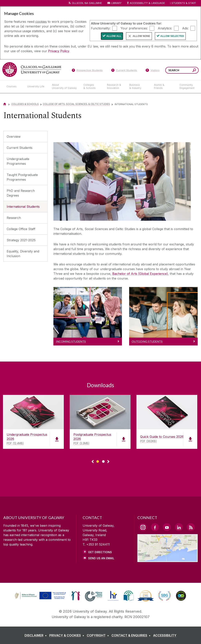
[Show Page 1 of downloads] (98, 461)
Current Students (20, 148)
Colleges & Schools (25, 104)
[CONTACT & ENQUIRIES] (132, 635)
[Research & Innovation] (115, 87)
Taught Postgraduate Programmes (22, 177)
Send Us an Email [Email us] (101, 558)
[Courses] (14, 87)
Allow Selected (172, 36)
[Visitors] (153, 71)
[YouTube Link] (167, 527)
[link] (40, 596)
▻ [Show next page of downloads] (108, 462)
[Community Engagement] (187, 87)
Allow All (114, 36)
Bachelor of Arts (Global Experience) (140, 274)
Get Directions (100, 552)
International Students (23, 207)
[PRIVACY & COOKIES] (68, 635)
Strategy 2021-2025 (21, 240)
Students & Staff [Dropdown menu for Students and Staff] (184, 3)
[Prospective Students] (87, 71)
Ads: (185, 28)
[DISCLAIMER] (36, 635)
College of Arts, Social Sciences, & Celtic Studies (76, 104)
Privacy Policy (59, 51)
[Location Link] (168, 560)
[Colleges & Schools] (92, 87)
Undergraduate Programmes (18, 161)
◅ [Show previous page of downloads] (93, 462)
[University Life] (36, 87)
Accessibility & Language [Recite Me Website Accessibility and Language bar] (146, 3)
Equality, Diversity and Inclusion (23, 254)
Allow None (141, 36)
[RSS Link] (191, 527)
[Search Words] (182, 70)
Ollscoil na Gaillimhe (87, 3)
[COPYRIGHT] (99, 635)
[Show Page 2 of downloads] (103, 461)
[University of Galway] (32, 70)
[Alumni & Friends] (164, 87)
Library (116, 3)
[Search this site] (194, 71)
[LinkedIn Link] (179, 527)
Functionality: (101, 28)
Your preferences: (134, 28)
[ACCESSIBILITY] (165, 635)
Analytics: (165, 28)
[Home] (5, 104)
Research (14, 218)
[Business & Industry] (138, 87)
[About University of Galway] (64, 87)
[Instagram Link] (143, 527)
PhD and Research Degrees (21, 193)
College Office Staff (21, 229)
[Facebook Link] (155, 527)
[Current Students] (124, 71)
